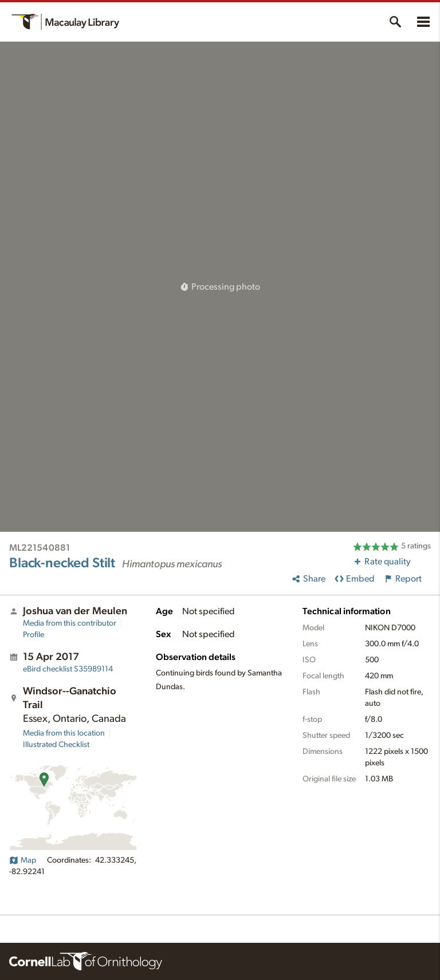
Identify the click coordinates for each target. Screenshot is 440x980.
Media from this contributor (70, 623)
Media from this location (64, 733)
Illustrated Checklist (56, 745)
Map (23, 860)
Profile (34, 635)
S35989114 (68, 669)
